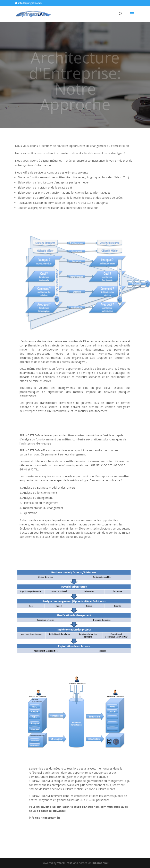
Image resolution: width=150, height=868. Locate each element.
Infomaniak (100, 863)
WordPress (65, 863)
